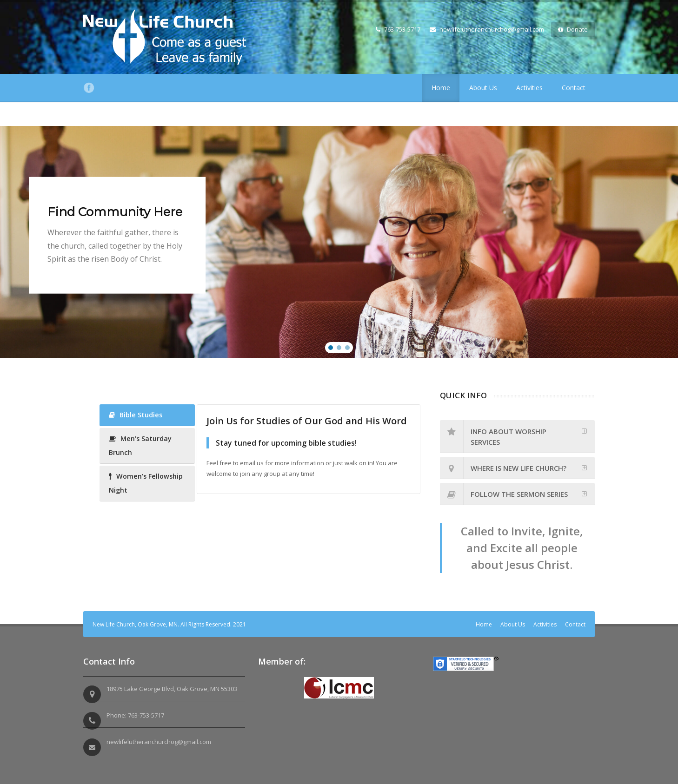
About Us (483, 88)
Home (441, 88)
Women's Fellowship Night (146, 483)
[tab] (517, 437)
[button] (331, 348)
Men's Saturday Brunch (140, 445)
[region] (339, 242)
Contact (574, 88)
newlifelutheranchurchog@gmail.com (487, 29)
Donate (573, 29)
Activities (529, 88)
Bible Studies (136, 415)
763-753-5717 (398, 29)
